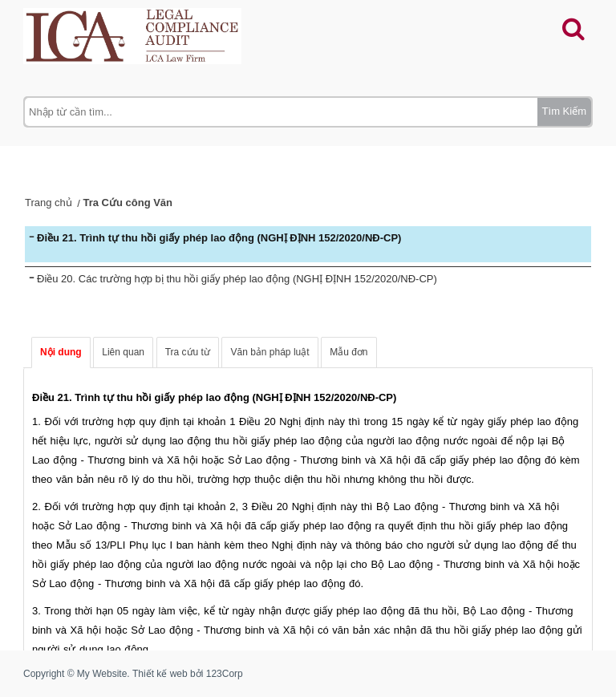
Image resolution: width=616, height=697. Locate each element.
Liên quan (123, 352)
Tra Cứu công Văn (128, 203)
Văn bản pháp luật (269, 352)
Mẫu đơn (349, 352)
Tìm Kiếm (564, 111)
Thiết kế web (160, 674)
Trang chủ (49, 203)
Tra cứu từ (188, 352)
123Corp (225, 674)
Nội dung (61, 352)
